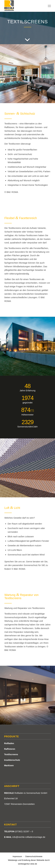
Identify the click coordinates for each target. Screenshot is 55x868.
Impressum (17, 856)
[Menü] (49, 6)
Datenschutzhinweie (34, 856)
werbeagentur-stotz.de (27, 864)
